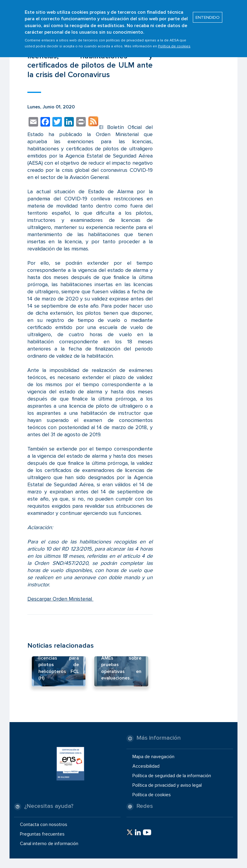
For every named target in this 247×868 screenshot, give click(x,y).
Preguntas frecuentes (42, 834)
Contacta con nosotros (44, 825)
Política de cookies (174, 43)
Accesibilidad (146, 766)
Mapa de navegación (153, 756)
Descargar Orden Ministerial (60, 599)
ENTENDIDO (208, 14)
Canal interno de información (49, 844)
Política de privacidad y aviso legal (167, 785)
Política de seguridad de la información (172, 776)
